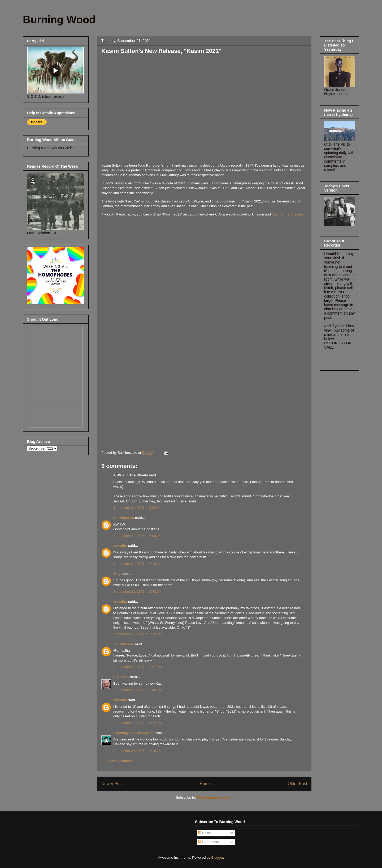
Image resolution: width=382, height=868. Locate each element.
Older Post (297, 784)
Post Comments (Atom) (215, 797)
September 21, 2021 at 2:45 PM (137, 690)
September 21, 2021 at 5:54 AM (137, 508)
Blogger (217, 858)
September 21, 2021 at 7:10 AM (137, 564)
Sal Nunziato (124, 518)
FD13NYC (121, 677)
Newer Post (112, 784)
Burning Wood (59, 20)
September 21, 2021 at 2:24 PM (137, 634)
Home (205, 784)
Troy (117, 574)
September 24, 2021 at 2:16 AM (137, 751)
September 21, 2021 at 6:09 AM (137, 536)
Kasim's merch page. (288, 214)
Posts (205, 833)
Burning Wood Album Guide (50, 148)
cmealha (120, 546)
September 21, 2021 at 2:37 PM (137, 667)
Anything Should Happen (134, 733)
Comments (209, 842)
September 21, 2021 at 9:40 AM (137, 592)
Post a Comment (121, 761)
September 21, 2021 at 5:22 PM (137, 723)
